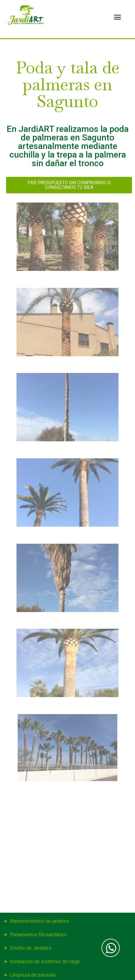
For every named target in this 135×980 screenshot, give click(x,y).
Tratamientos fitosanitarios (38, 935)
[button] (117, 17)
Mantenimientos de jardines (39, 921)
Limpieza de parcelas (33, 975)
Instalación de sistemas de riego (45, 961)
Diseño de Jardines (31, 948)
